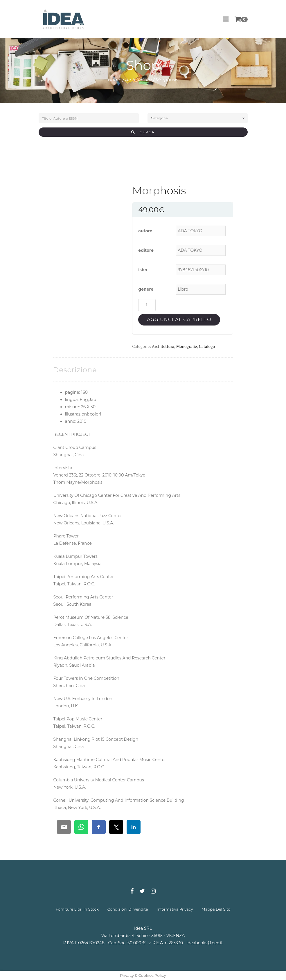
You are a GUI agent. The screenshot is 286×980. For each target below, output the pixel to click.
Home (115, 80)
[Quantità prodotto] (147, 305)
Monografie (187, 346)
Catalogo (207, 346)
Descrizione (75, 370)
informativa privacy (175, 909)
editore (146, 250)
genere (146, 289)
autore (145, 231)
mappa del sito (216, 909)
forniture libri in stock (77, 909)
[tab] (75, 370)
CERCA (143, 132)
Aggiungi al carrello (179, 320)
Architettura (138, 80)
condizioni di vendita (128, 909)
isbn (143, 270)
